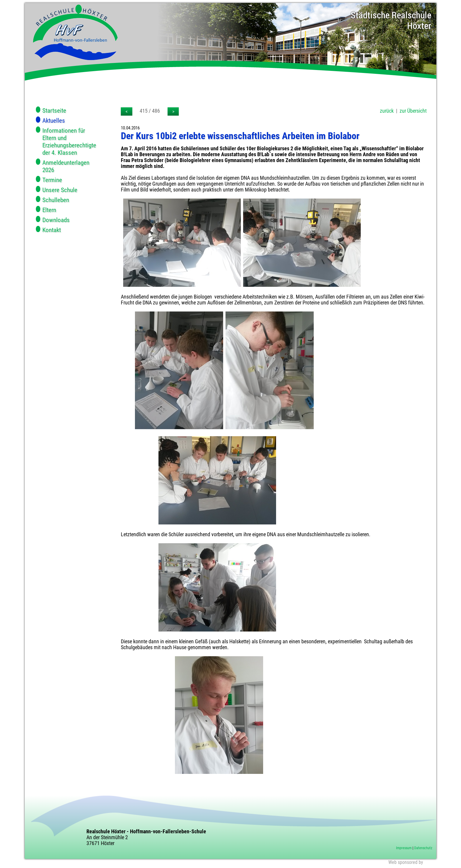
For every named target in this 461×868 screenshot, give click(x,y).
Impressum (404, 848)
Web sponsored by (406, 862)
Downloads (56, 220)
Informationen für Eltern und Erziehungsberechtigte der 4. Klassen (69, 141)
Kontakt (52, 230)
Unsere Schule (60, 190)
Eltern (49, 210)
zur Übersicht (413, 111)
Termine (52, 180)
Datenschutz (423, 848)
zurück (387, 111)
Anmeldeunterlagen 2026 (66, 166)
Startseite (54, 110)
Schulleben (56, 200)
